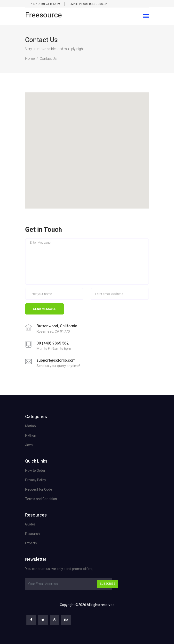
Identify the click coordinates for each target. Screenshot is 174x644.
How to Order (35, 471)
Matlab (31, 426)
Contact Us (48, 59)
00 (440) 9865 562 (53, 343)
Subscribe (108, 584)
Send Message (45, 309)
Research (32, 534)
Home (30, 59)
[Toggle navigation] (146, 17)
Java (29, 445)
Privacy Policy (36, 480)
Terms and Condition (41, 499)
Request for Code (39, 489)
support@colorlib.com (56, 360)
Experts (31, 543)
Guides (30, 524)
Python (31, 435)
